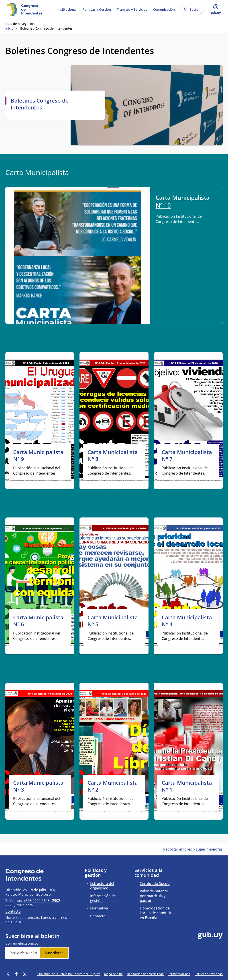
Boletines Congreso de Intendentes (40, 104)
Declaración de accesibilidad (145, 974)
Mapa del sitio (113, 974)
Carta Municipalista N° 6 (38, 621)
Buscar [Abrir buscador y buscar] (192, 11)
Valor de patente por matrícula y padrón (154, 896)
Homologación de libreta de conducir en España (156, 913)
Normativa (99, 908)
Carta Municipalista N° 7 (187, 455)
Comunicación (164, 9)
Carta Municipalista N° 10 (183, 201)
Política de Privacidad (209, 974)
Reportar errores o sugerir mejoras (193, 849)
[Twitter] (8, 974)
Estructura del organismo (102, 886)
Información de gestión (103, 898)
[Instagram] (25, 974)
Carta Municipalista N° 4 (187, 621)
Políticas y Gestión (97, 9)
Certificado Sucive (155, 883)
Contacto (13, 911)
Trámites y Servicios (132, 9)
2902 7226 (24, 905)
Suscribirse (54, 953)
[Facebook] (16, 974)
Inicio (9, 28)
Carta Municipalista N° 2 (113, 786)
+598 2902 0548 (37, 901)
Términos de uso (179, 974)
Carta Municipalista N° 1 (187, 786)
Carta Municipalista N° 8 (113, 455)
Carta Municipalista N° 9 (38, 455)
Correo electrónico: (22, 943)
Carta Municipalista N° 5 (113, 621)
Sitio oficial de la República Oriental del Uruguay (68, 974)
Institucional (67, 9)
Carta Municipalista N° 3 (38, 786)
